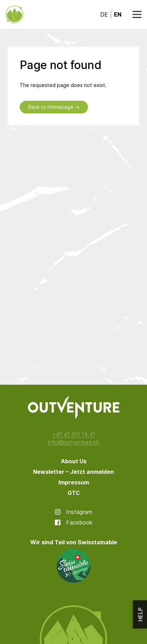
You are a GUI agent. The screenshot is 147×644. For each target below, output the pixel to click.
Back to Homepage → (54, 107)
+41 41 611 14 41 (73, 434)
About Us (74, 461)
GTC (74, 493)
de (104, 14)
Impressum (74, 482)
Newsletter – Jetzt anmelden (73, 472)
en (118, 14)
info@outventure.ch (74, 442)
